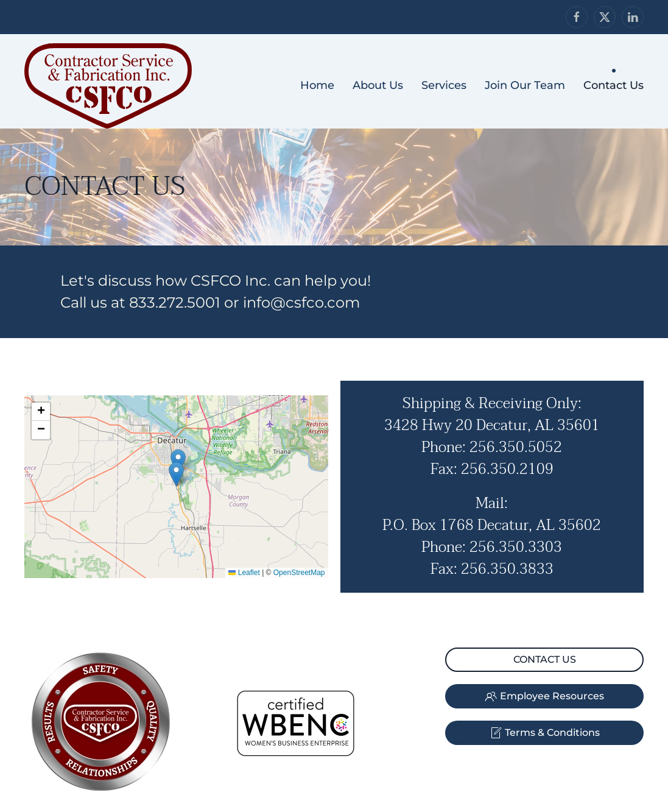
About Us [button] (378, 85)
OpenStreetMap (299, 573)
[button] (176, 474)
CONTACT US (545, 659)
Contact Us (614, 85)
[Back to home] (108, 86)
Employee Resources (544, 696)
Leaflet (244, 573)
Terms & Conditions (545, 733)
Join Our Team (525, 85)
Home (317, 85)
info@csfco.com (301, 302)
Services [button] (444, 85)
